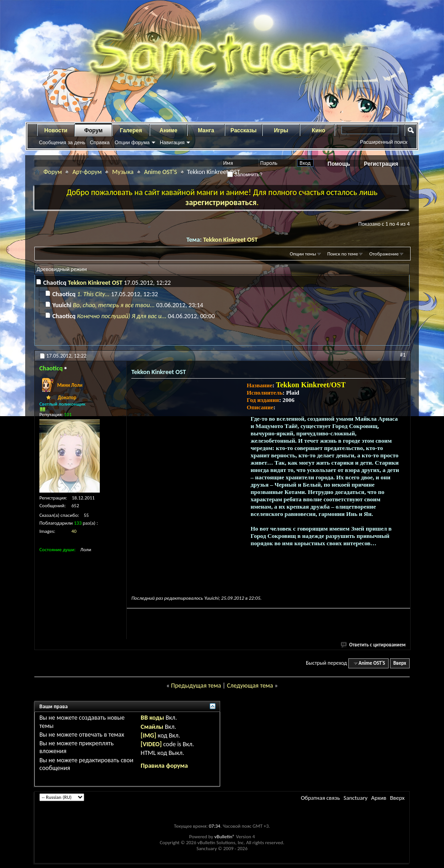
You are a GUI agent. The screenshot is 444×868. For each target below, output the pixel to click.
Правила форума (164, 766)
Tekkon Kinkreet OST (230, 240)
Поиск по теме (343, 254)
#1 (403, 355)
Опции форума (132, 142)
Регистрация (381, 164)
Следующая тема (250, 686)
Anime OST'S (161, 172)
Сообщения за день (62, 142)
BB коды (152, 718)
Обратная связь (320, 798)
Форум (93, 130)
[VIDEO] (151, 744)
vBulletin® (225, 837)
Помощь (339, 164)
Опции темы (303, 254)
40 (74, 531)
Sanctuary (355, 798)
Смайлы (152, 727)
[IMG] (148, 735)
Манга (206, 130)
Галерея (131, 130)
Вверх (400, 663)
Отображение (384, 254)
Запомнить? (245, 174)
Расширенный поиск (384, 142)
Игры (281, 130)
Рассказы (244, 130)
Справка (100, 142)
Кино (318, 130)
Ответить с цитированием (374, 645)
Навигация (172, 142)
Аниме (169, 130)
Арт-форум (87, 172)
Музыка (123, 172)
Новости (56, 130)
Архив (379, 798)
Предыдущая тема (196, 686)
